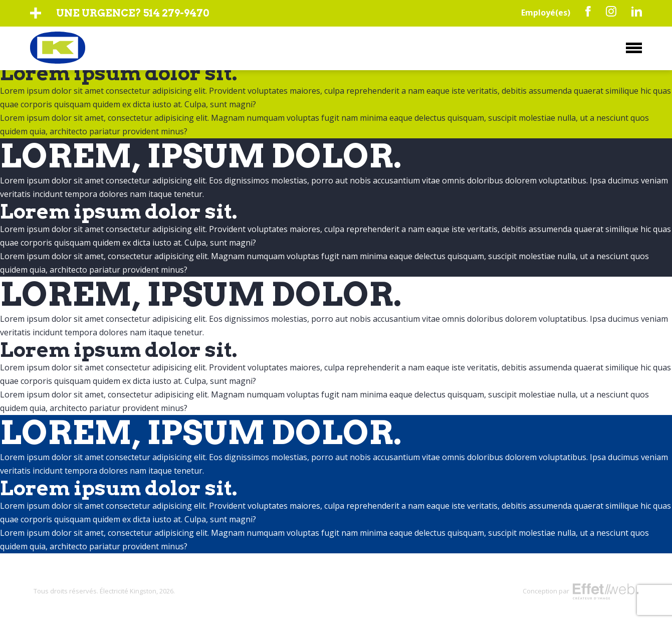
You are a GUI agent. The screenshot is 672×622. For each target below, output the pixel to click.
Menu (634, 48)
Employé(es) (546, 13)
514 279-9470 (176, 13)
